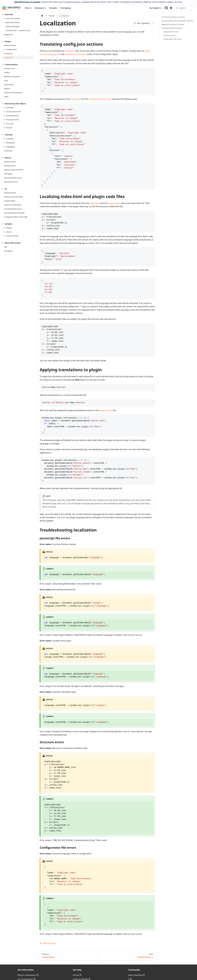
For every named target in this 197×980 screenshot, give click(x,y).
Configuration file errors (172, 39)
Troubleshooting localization (172, 28)
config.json (70, 51)
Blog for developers (28, 975)
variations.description (50, 54)
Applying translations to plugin (173, 24)
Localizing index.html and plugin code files (177, 21)
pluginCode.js (114, 203)
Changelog (65, 8)
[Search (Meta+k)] (185, 8)
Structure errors (169, 35)
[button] (18, 18)
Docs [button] (27, 8)
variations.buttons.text (76, 54)
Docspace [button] (39, 8)
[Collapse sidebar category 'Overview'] (3, 14)
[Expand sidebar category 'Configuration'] (5, 49)
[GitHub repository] (166, 8)
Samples (53, 8)
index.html (95, 203)
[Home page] (42, 16)
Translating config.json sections (173, 17)
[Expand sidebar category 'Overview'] (5, 108)
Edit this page (48, 943)
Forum (77, 975)
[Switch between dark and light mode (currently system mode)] (171, 8)
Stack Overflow (136, 975)
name (147, 51)
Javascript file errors (171, 32)
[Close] (194, 2)
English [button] (154, 8)
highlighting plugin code (100, 99)
